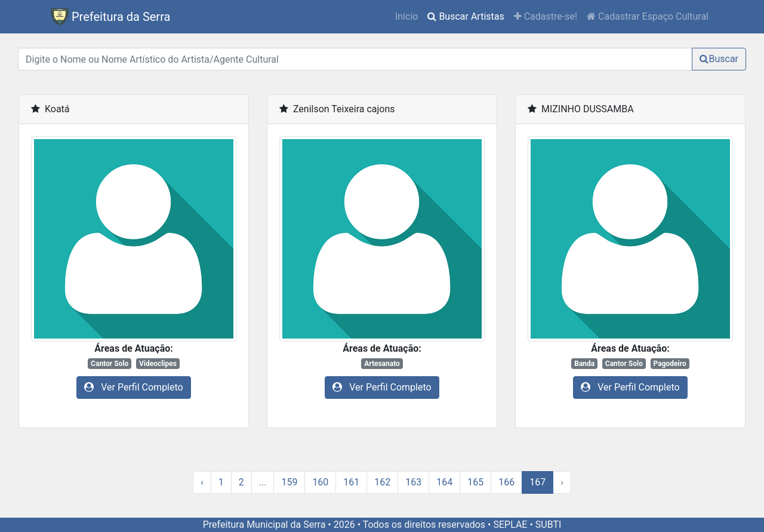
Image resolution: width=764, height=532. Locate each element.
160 (320, 482)
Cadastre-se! (546, 16)
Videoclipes (158, 364)
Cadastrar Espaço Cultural (648, 16)
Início (407, 16)
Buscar (719, 59)
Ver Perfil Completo (133, 387)
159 (289, 482)
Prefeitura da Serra (110, 17)
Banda (584, 364)
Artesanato (382, 364)
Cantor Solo (110, 364)
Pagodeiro (670, 364)
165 (475, 482)
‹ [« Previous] (202, 482)
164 (444, 482)
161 (351, 482)
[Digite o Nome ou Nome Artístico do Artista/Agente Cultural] (355, 59)
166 (506, 482)
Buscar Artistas (468, 16)
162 (382, 482)
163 (413, 482)
